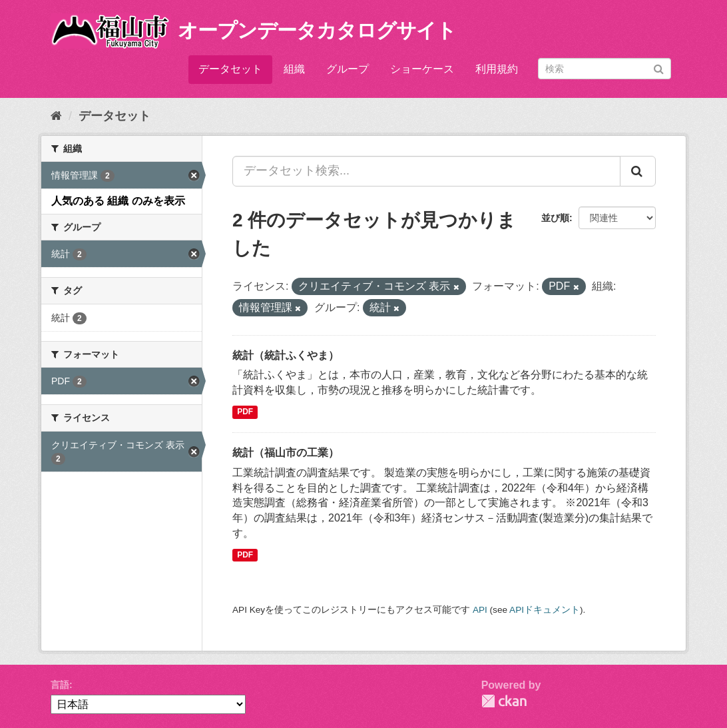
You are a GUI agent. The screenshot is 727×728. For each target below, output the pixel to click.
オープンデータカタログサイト (317, 30)
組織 (294, 69)
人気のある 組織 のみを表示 (118, 201)
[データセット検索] (605, 69)
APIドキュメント (545, 610)
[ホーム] (56, 116)
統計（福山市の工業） (286, 453)
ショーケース (422, 69)
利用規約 (497, 69)
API (480, 610)
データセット (230, 69)
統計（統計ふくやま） (286, 355)
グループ (348, 69)
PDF (245, 412)
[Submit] (659, 68)
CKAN (504, 701)
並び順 (555, 218)
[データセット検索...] (426, 171)
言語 (60, 685)
